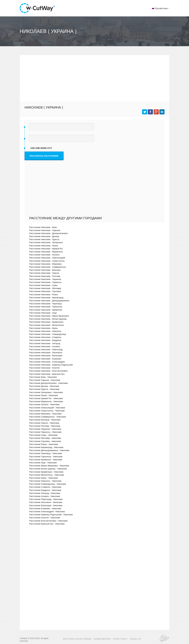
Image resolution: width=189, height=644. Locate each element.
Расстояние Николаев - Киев (43, 227)
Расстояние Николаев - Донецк (44, 236)
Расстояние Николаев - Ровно (44, 295)
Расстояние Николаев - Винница (45, 270)
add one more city (41, 148)
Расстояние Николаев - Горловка (45, 291)
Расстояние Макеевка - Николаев (45, 414)
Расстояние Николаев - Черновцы (46, 304)
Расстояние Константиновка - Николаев (48, 521)
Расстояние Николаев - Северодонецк (48, 334)
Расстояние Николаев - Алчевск (45, 346)
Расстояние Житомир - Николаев (45, 438)
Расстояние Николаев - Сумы (43, 285)
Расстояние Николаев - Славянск (45, 337)
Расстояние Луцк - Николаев (43, 463)
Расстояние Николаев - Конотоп (45, 368)
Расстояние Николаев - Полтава (45, 276)
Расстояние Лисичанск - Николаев (46, 502)
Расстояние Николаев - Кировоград (46, 298)
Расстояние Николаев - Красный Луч (47, 374)
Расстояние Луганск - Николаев (44, 404)
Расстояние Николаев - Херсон (44, 273)
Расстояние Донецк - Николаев (44, 386)
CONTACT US (135, 639)
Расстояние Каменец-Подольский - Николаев (51, 515)
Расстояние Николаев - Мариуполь (46, 252)
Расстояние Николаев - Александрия (47, 362)
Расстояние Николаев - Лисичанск (46, 353)
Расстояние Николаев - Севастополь (47, 261)
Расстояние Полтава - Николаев (45, 426)
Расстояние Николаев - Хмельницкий (47, 258)
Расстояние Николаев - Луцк (43, 313)
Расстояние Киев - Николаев (43, 377)
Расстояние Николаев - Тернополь (46, 307)
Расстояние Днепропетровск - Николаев (49, 383)
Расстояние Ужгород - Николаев (45, 493)
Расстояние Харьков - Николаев (45, 380)
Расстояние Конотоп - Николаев (45, 518)
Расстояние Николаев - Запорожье (46, 242)
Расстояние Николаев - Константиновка (48, 371)
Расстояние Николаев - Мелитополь (47, 325)
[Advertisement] (94, 77)
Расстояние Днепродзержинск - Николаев (49, 450)
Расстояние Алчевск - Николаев (45, 496)
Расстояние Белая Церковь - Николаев (48, 469)
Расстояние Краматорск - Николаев (46, 472)
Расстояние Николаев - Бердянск (45, 340)
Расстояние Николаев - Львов (44, 246)
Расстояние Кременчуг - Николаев (46, 460)
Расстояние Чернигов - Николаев (45, 429)
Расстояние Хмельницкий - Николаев (47, 408)
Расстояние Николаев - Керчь (44, 328)
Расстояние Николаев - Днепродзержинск (49, 301)
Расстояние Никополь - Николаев (45, 481)
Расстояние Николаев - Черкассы (45, 282)
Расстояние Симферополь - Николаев (48, 417)
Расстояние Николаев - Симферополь (48, 267)
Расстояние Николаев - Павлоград (46, 349)
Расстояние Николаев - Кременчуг (46, 310)
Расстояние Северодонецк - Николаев (48, 484)
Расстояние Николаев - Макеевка (45, 264)
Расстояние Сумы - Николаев (43, 435)
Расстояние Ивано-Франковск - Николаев (49, 466)
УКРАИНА (87, 639)
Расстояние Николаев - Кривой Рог (46, 249)
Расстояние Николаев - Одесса (44, 239)
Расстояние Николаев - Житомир (45, 288)
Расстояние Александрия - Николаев (47, 512)
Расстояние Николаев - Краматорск (46, 322)
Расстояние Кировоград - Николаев (46, 447)
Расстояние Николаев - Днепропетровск (49, 233)
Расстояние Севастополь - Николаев (47, 411)
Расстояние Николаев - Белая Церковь (48, 319)
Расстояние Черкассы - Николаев (45, 432)
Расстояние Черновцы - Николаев (46, 453)
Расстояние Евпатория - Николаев (46, 505)
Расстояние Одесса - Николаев (44, 389)
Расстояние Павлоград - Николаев (46, 499)
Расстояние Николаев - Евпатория (46, 356)
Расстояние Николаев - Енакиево (45, 359)
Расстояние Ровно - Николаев (44, 444)
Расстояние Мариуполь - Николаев (46, 401)
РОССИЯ (79, 639)
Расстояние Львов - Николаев (44, 395)
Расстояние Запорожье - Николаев (46, 392)
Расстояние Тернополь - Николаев (46, 457)
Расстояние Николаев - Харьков (45, 230)
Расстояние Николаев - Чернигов (45, 279)
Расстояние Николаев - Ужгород (45, 343)
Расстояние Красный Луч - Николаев (47, 524)
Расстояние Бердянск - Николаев (45, 490)
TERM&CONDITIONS (102, 639)
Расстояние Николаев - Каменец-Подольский (51, 365)
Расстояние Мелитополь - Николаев (47, 475)
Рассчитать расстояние (44, 156)
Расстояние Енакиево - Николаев (45, 508)
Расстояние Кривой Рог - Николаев (46, 398)
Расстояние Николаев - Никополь (45, 331)
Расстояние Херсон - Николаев (44, 423)
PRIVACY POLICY (120, 639)
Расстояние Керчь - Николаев (44, 478)
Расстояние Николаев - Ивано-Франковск (49, 316)
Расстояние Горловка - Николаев (45, 441)
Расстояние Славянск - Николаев (45, 487)
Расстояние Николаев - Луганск (44, 255)
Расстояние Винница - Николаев (45, 420)
